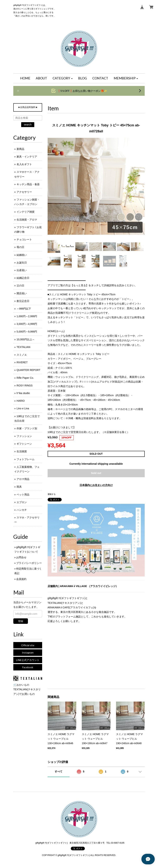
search (28, 125)
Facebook (28, 667)
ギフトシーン (24, 444)
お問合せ (21, 557)
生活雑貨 (22, 451)
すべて (59, 771)
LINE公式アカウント (28, 660)
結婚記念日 (23, 278)
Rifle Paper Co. (25, 378)
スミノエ (22, 355)
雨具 (19, 487)
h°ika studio (23, 393)
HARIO (21, 401)
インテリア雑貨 (26, 212)
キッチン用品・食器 (28, 184)
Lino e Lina (23, 408)
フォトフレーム (26, 459)
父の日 (20, 286)
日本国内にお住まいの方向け (96, 485)
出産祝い (22, 270)
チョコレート (24, 239)
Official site (28, 645)
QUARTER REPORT (28, 370)
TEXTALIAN (23, 347)
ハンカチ (22, 510)
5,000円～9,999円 (27, 332)
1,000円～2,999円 (27, 316)
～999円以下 (24, 309)
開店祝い (22, 293)
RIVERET (22, 362)
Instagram (28, 653)
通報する (52, 494)
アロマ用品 (23, 479)
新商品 (20, 149)
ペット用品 (23, 495)
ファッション (24, 436)
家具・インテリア (27, 157)
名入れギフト (24, 164)
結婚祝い (22, 255)
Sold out (96, 473)
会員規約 (21, 579)
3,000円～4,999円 (27, 324)
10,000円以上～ (26, 339)
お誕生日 (22, 263)
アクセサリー (24, 192)
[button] (63, 78)
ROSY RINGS (25, 385)
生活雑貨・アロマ (27, 220)
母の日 (20, 247)
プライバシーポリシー (29, 563)
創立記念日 (23, 301)
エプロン (22, 502)
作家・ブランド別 (27, 428)
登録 (21, 621)
